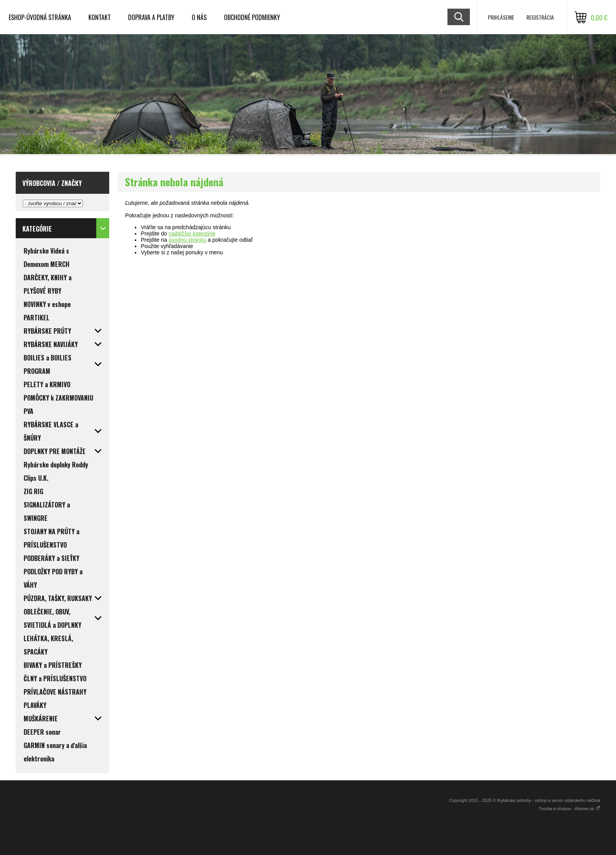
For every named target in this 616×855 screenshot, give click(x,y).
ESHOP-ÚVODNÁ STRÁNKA (40, 17)
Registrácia (540, 17)
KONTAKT (100, 17)
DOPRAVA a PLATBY (151, 17)
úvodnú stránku (187, 240)
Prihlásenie (501, 17)
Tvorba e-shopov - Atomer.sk (569, 809)
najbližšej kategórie (192, 234)
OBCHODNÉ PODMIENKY (252, 17)
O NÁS (199, 17)
